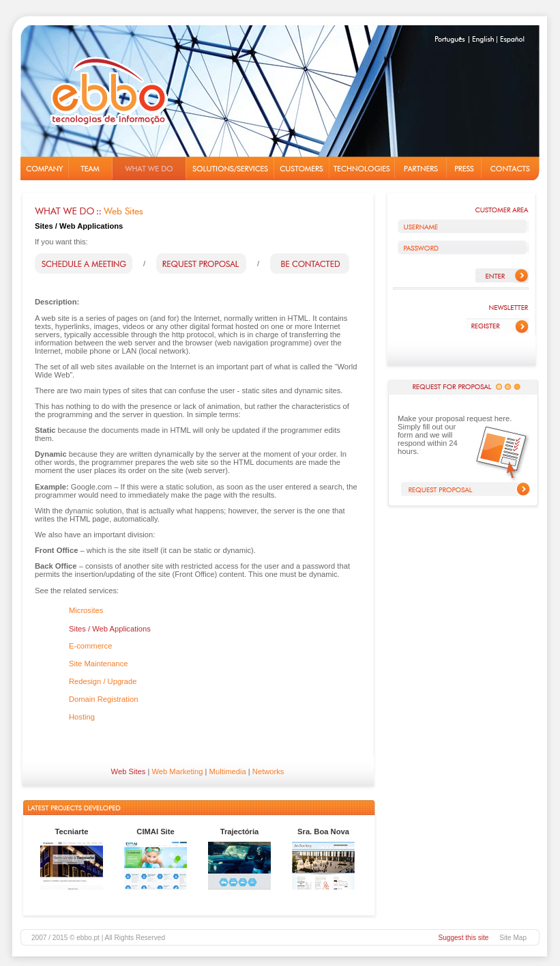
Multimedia (228, 771)
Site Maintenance (98, 664)
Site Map (513, 938)
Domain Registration (103, 699)
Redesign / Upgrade (103, 681)
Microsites (86, 610)
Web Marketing (177, 771)
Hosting (82, 717)
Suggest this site (463, 938)
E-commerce (90, 646)
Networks (268, 771)
